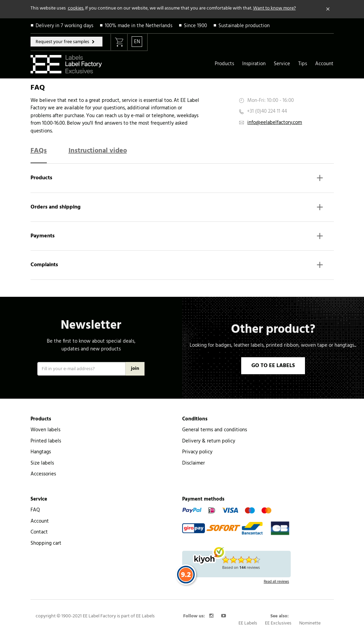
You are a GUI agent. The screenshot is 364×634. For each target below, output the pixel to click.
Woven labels (45, 430)
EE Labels (248, 623)
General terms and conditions (215, 430)
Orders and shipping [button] (177, 208)
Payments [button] (177, 237)
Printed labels (46, 441)
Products (224, 64)
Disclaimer (194, 463)
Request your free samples (63, 42)
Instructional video (98, 151)
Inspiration (254, 64)
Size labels (42, 463)
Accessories (43, 474)
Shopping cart (46, 543)
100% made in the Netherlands (139, 26)
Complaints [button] (177, 266)
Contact (39, 532)
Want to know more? (274, 8)
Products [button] (177, 179)
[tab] (182, 181)
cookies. (76, 8)
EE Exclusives (278, 623)
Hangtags (41, 452)
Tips (303, 64)
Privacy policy (197, 452)
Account (324, 64)
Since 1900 (195, 26)
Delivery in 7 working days (64, 26)
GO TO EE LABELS (273, 366)
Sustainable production (244, 26)
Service (282, 64)
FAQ (35, 510)
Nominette (310, 623)
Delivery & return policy (209, 441)
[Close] (328, 9)
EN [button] (137, 42)
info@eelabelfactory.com (275, 123)
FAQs (39, 151)
